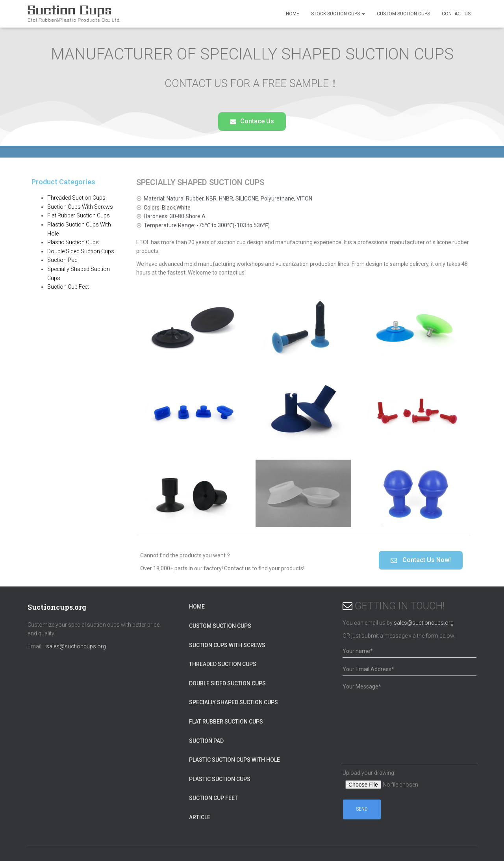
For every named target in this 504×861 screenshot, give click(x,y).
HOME (293, 14)
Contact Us (456, 14)
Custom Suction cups (403, 14)
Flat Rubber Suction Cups (79, 215)
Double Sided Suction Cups (81, 251)
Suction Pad (62, 260)
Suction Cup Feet (68, 287)
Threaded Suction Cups (76, 198)
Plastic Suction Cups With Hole (234, 760)
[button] (252, 122)
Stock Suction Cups (338, 14)
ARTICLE (200, 817)
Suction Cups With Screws (80, 207)
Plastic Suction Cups (73, 242)
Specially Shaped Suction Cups (233, 702)
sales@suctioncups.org (76, 646)
